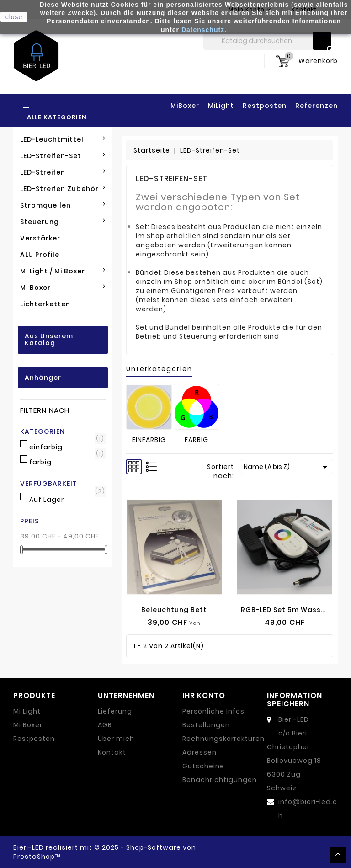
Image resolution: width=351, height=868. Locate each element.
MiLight (221, 106)
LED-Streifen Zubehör (63, 189)
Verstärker (40, 238)
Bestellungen (206, 725)
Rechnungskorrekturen (223, 739)
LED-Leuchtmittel (63, 139)
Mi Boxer (63, 288)
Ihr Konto (204, 695)
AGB (105, 725)
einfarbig (65, 447)
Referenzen (316, 106)
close (14, 17)
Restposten (265, 106)
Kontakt (112, 752)
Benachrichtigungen (220, 780)
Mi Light (27, 711)
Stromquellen (63, 205)
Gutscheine (203, 766)
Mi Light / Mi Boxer (63, 271)
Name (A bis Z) (287, 467)
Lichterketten (45, 304)
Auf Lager (65, 500)
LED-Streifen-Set (63, 156)
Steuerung (63, 222)
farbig (65, 462)
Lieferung (115, 711)
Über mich (116, 739)
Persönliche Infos (213, 711)
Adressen (199, 752)
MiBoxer (185, 106)
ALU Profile (40, 255)
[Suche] (267, 41)
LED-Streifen (63, 172)
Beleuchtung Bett (174, 610)
